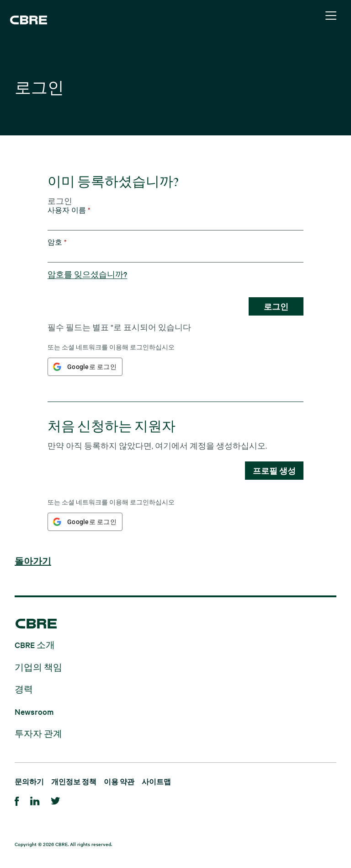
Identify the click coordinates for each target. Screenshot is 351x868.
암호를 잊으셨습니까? (87, 274)
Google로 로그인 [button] (92, 367)
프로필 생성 (274, 471)
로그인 (276, 306)
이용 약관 (119, 781)
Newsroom (34, 711)
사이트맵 (156, 781)
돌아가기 (33, 562)
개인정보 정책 (74, 781)
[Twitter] (56, 800)
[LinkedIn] (35, 800)
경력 (24, 689)
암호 (57, 242)
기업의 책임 (38, 667)
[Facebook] (17, 800)
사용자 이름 (69, 210)
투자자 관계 (38, 733)
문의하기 (29, 781)
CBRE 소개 (35, 645)
